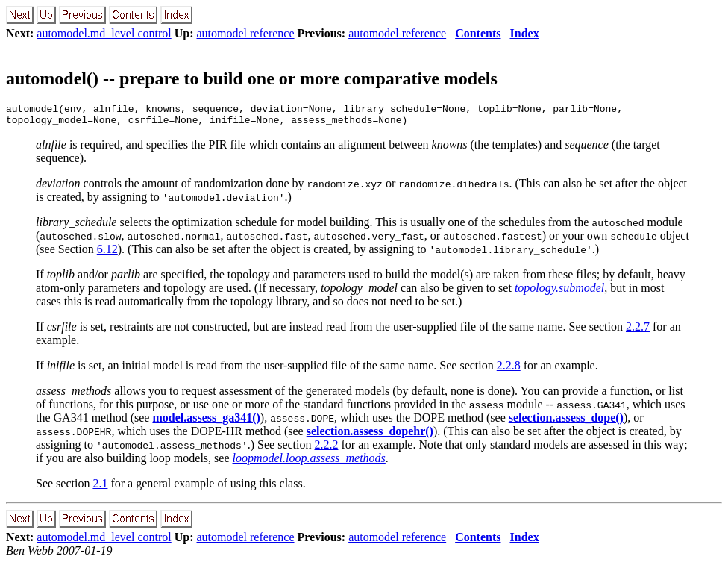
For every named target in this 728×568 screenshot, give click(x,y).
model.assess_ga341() (206, 422)
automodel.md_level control (104, 33)
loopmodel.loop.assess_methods (309, 462)
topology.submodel (559, 292)
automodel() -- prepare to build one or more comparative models (252, 78)
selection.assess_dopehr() (370, 436)
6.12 (107, 253)
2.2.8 (509, 370)
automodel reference (246, 33)
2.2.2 (326, 449)
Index (525, 33)
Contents (478, 33)
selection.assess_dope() (566, 422)
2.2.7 (638, 331)
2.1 (100, 488)
